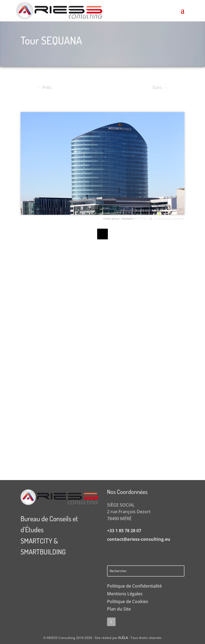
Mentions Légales (125, 594)
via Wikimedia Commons (169, 218)
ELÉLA (123, 638)
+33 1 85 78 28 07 (124, 531)
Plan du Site (119, 609)
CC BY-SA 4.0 (143, 218)
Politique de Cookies (128, 601)
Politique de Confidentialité (134, 586)
